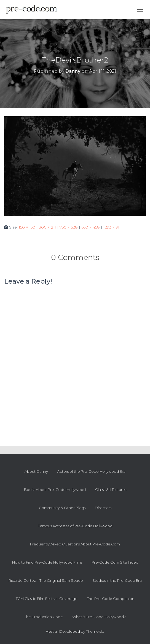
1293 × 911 (112, 227)
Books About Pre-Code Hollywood (55, 490)
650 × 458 (91, 227)
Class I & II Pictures (111, 490)
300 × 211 (47, 227)
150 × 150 (27, 227)
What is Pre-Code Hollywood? (99, 617)
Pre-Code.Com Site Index (115, 562)
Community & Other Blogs (62, 508)
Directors (103, 508)
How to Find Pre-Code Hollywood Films (47, 562)
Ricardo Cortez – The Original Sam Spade (46, 580)
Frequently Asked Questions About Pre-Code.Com (75, 544)
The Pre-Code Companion (111, 599)
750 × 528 (69, 227)
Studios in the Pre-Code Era (117, 580)
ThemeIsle (95, 631)
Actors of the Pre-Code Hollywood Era (91, 471)
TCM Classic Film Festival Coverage (47, 599)
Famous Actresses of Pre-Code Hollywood (75, 526)
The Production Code (44, 617)
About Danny (36, 471)
